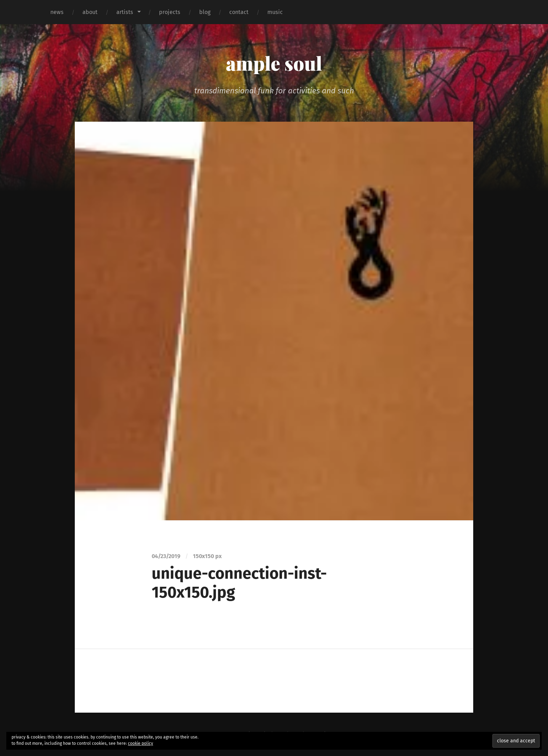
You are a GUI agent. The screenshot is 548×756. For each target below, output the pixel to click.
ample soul (274, 63)
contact (239, 12)
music (275, 12)
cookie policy (140, 743)
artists (125, 12)
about (90, 12)
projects (170, 12)
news (57, 12)
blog (205, 12)
